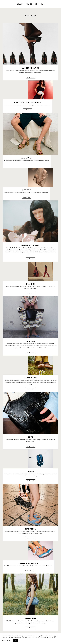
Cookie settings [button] (7, 640)
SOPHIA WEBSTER (29, 563)
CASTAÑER (27, 158)
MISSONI (30, 341)
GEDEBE (26, 190)
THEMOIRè (31, 619)
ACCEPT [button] (15, 640)
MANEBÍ (30, 284)
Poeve (30, 472)
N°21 (31, 437)
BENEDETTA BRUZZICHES (27, 103)
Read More (31, 77)
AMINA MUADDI (31, 68)
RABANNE (30, 529)
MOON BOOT (31, 378)
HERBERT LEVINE (31, 245)
